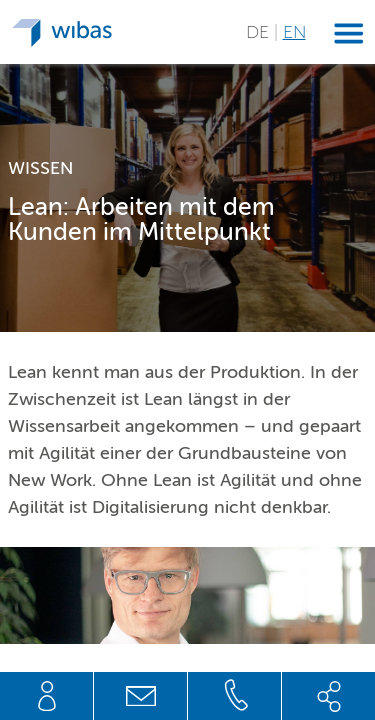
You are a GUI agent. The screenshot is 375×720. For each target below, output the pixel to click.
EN (294, 32)
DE (260, 32)
